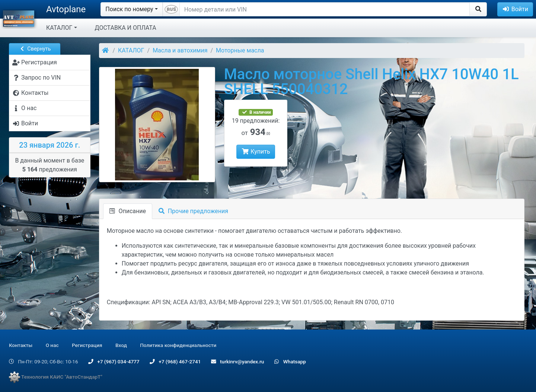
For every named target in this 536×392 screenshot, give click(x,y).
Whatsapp (290, 362)
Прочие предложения (193, 211)
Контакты (21, 345)
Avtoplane (66, 9)
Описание (128, 211)
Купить (256, 152)
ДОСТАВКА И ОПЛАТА (126, 28)
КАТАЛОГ (59, 28)
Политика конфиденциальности (178, 345)
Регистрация (87, 345)
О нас (52, 345)
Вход (121, 345)
